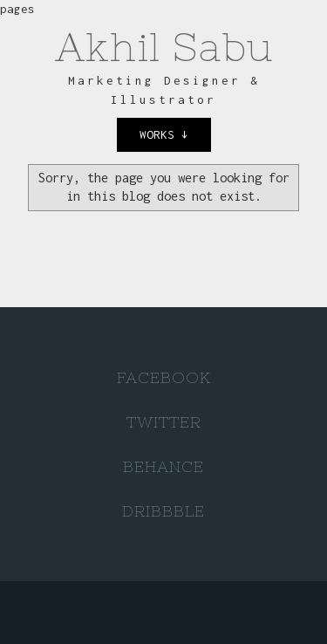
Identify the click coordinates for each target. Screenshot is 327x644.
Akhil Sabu (164, 47)
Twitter (164, 422)
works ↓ (164, 134)
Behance (163, 466)
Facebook (164, 377)
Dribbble (163, 511)
